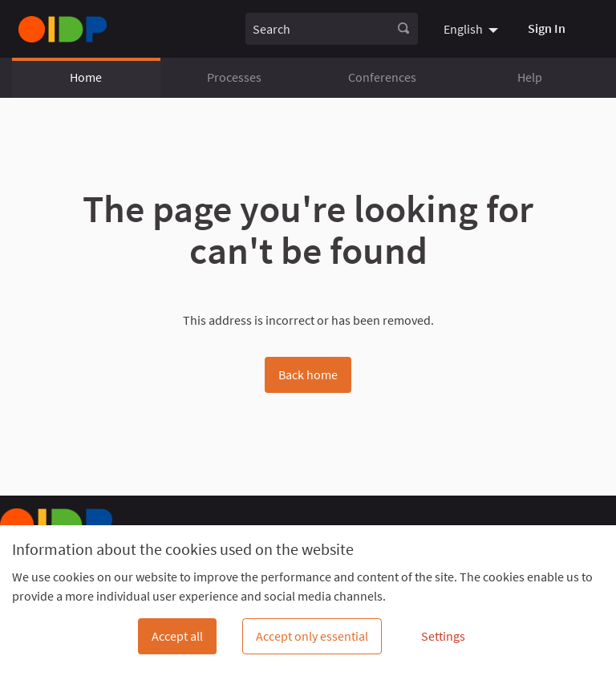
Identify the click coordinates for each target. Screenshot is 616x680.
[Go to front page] (63, 29)
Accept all (177, 636)
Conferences (382, 77)
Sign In (547, 28)
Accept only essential (312, 636)
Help (530, 77)
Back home (308, 374)
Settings (443, 636)
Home (86, 77)
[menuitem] (473, 29)
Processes (234, 77)
